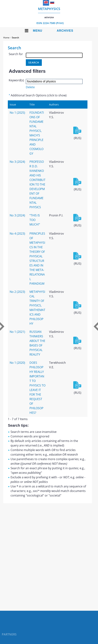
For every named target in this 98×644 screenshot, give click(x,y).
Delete (30, 87)
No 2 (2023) (17, 292)
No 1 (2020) (17, 363)
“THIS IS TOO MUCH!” (35, 220)
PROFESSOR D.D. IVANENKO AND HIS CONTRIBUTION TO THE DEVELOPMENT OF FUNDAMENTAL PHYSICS (37, 184)
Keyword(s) (16, 80)
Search (15, 38)
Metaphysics (49, 13)
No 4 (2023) (17, 234)
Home (6, 38)
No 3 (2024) (17, 162)
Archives (65, 31)
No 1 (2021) (17, 332)
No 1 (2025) (17, 113)
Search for (16, 54)
